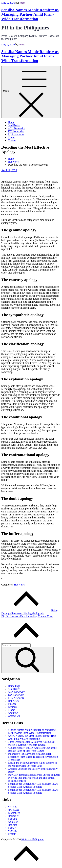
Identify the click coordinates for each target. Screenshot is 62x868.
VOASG (12, 831)
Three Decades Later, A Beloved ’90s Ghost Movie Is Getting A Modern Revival (31, 743)
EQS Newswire (16, 134)
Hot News (19, 585)
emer (22, 3)
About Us (13, 713)
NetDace (13, 825)
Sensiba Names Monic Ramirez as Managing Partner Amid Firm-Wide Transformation (30, 14)
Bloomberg (14, 813)
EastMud (13, 819)
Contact (12, 140)
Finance (12, 704)
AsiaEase (13, 822)
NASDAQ (13, 810)
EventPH (13, 834)
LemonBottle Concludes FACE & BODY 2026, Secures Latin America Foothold (33, 785)
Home (11, 122)
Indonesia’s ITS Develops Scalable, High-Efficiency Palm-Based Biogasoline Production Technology (33, 757)
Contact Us (14, 716)
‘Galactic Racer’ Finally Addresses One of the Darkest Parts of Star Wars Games (32, 749)
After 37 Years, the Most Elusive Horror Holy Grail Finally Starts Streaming (32, 737)
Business (13, 707)
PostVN (12, 828)
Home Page (14, 686)
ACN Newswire (16, 128)
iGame (11, 137)
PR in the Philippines (25, 28)
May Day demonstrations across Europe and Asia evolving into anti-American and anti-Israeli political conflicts (34, 778)
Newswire (13, 816)
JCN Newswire (16, 131)
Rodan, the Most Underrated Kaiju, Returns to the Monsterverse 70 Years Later (32, 764)
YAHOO (13, 807)
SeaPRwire (14, 125)
